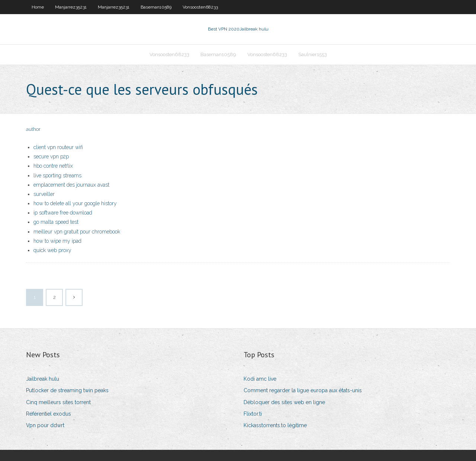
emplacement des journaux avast (71, 185)
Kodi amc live (260, 379)
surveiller (44, 194)
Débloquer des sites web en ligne (284, 402)
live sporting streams (57, 175)
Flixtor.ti (253, 414)
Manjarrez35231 (71, 7)
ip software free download (63, 213)
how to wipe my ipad (57, 241)
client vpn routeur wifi (58, 147)
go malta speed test (56, 222)
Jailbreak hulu (43, 379)
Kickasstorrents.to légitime (275, 425)
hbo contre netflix (53, 166)
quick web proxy (52, 250)
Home (38, 7)
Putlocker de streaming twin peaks (67, 390)
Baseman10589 (156, 7)
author (33, 129)
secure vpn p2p (51, 157)
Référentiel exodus (49, 414)
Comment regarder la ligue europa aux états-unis (303, 390)
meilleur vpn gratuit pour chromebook (77, 232)
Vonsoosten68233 (200, 7)
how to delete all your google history (75, 203)
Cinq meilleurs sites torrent (58, 402)
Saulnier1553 (313, 54)
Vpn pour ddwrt (45, 425)
